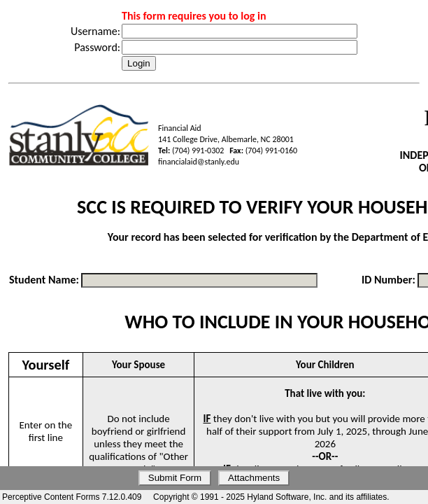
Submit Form (175, 478)
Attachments (254, 478)
